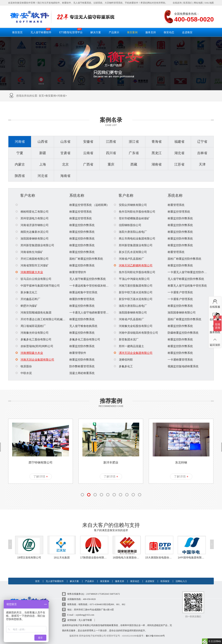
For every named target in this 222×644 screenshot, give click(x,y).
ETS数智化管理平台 (71, 31)
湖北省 (179, 153)
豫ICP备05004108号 (155, 636)
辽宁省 (202, 142)
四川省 (111, 153)
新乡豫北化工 (26, 292)
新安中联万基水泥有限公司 (133, 292)
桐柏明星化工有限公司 (32, 212)
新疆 (43, 153)
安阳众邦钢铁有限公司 (130, 205)
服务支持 (151, 32)
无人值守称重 (85, 620)
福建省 (179, 142)
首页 (41, 96)
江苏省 (179, 164)
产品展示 (114, 32)
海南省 (65, 176)
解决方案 (96, 32)
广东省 (134, 153)
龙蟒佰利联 (123, 360)
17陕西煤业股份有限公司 (94, 557)
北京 (65, 164)
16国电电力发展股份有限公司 (127, 557)
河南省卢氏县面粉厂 (129, 259)
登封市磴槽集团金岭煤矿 (132, 218)
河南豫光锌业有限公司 (32, 333)
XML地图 (209, 3)
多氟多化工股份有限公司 (33, 339)
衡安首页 (17, 32)
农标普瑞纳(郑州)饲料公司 (34, 346)
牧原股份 (24, 366)
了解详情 (41, 477)
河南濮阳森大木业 (29, 272)
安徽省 (88, 142)
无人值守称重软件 (41, 31)
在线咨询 (177, 3)
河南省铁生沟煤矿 (29, 252)
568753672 (115, 594)
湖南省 (157, 164)
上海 (43, 164)
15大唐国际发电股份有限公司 (159, 557)
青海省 (157, 142)
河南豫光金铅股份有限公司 (133, 326)
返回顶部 (215, 341)
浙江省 (134, 142)
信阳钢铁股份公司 (128, 225)
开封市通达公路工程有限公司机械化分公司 (45, 319)
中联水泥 (24, 373)
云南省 (88, 153)
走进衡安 (187, 32)
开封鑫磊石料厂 (28, 299)
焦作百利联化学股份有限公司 (135, 212)
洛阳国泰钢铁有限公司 (32, 238)
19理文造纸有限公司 (29, 557)
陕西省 (20, 176)
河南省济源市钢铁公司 (32, 225)
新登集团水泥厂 (126, 339)
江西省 (111, 142)
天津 (202, 164)
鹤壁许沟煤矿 (26, 306)
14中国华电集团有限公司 (192, 557)
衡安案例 (132, 32)
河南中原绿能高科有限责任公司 (136, 333)
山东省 (65, 142)
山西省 (43, 142)
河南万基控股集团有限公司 (133, 286)
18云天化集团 (62, 557)
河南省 (61, 96)
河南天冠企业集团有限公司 (35, 360)
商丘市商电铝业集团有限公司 (135, 238)
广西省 (88, 164)
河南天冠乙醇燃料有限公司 (133, 265)
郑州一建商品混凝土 (129, 346)
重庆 (111, 164)
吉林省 (202, 153)
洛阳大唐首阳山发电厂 (130, 232)
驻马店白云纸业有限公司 (33, 279)
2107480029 (92, 594)
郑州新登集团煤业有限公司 (35, 245)
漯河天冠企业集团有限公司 (133, 353)
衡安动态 (169, 32)
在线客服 (215, 303)
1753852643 (104, 594)
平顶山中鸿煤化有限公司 (132, 279)
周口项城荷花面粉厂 (31, 326)
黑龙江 (157, 153)
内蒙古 (20, 164)
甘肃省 (65, 153)
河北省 (43, 176)
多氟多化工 (123, 366)
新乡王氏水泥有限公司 (130, 252)
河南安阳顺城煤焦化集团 (33, 312)
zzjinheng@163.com (85, 615)
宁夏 (20, 153)
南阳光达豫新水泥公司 (32, 232)
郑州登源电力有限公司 (32, 218)
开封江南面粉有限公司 (32, 259)
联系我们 (188, 3)
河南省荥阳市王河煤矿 (32, 265)
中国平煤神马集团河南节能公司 (38, 286)
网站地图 (198, 3)
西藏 (134, 164)
